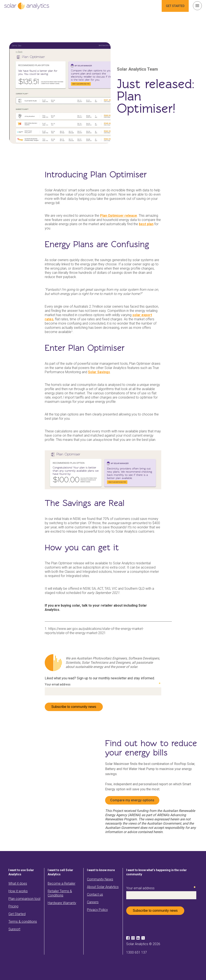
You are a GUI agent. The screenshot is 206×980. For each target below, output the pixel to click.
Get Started (17, 914)
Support (14, 929)
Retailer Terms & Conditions (60, 893)
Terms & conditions (23, 922)
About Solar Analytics (103, 887)
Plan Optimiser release (119, 216)
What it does (18, 883)
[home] (27, 6)
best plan (146, 224)
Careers (93, 902)
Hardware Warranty (62, 903)
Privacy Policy (97, 910)
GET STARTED (175, 6)
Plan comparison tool (24, 899)
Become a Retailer (62, 883)
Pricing (13, 906)
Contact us (95, 894)
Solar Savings (99, 372)
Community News (100, 879)
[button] (197, 6)
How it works (18, 891)
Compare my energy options (132, 800)
